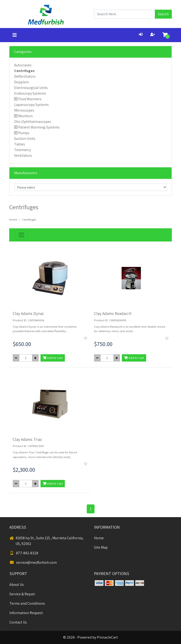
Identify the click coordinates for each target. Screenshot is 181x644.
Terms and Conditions (27, 603)
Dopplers (22, 82)
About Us (17, 585)
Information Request (26, 613)
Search (163, 14)
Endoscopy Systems (30, 93)
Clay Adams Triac (27, 439)
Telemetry (23, 150)
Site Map (101, 547)
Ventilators (23, 155)
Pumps (24, 133)
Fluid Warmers (30, 99)
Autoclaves (23, 65)
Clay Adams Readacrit (113, 313)
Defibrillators (25, 76)
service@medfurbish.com (33, 562)
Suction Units (25, 139)
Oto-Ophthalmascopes (33, 122)
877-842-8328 (24, 553)
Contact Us (18, 622)
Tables (20, 144)
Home (13, 219)
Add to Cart (53, 358)
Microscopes (24, 110)
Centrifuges (24, 71)
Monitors (25, 116)
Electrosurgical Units (31, 88)
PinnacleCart (107, 637)
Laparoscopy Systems (31, 105)
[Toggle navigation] (15, 35)
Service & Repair (22, 594)
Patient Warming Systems (39, 127)
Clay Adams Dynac (28, 313)
